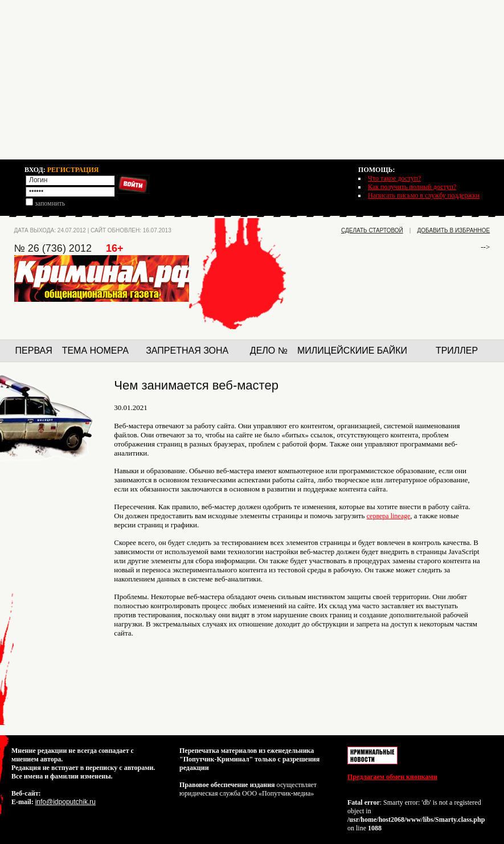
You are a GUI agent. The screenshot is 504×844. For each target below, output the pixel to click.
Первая (34, 351)
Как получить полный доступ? (412, 187)
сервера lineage (389, 516)
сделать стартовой (372, 230)
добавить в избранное (454, 230)
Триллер (457, 351)
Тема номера (95, 351)
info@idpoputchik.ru (65, 802)
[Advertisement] (252, 80)
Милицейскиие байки (352, 351)
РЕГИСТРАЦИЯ (73, 170)
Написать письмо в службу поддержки (424, 195)
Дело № (269, 351)
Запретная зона (187, 351)
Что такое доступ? (394, 178)
